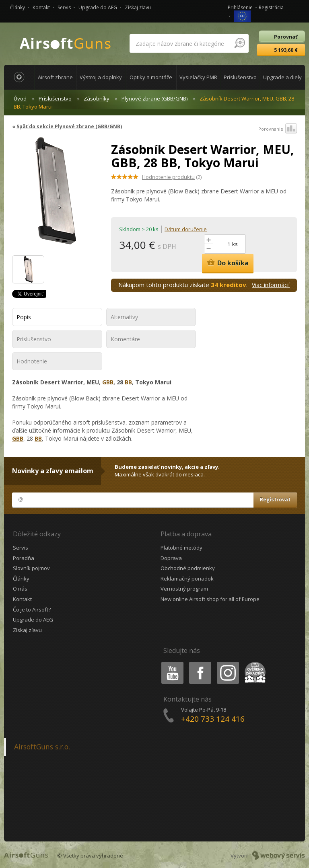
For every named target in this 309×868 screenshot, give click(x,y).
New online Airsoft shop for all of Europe (210, 599)
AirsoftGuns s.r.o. (42, 747)
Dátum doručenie (186, 229)
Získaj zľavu (138, 7)
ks (235, 244)
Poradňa (24, 558)
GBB (108, 382)
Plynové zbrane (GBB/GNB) (154, 98)
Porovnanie (278, 129)
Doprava (171, 558)
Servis (64, 7)
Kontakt (41, 7)
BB (128, 382)
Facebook (199, 663)
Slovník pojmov (31, 568)
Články (18, 7)
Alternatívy (124, 317)
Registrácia (271, 7)
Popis (24, 317)
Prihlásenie (240, 7)
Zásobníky (97, 98)
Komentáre (125, 339)
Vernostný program (184, 589)
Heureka (253, 663)
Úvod (20, 98)
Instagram (227, 663)
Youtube (170, 663)
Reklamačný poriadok (187, 579)
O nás (20, 589)
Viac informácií (271, 285)
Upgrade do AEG (98, 7)
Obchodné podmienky (188, 568)
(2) (172, 177)
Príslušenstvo (55, 98)
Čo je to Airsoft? (32, 609)
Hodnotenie (32, 361)
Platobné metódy (181, 548)
